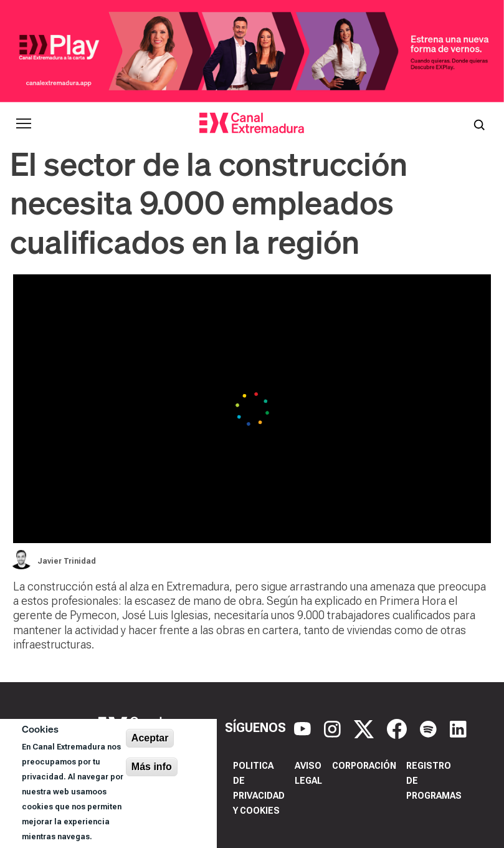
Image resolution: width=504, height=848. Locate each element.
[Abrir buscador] (479, 123)
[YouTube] (304, 728)
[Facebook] (398, 728)
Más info (152, 767)
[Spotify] (430, 728)
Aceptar (150, 738)
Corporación (364, 766)
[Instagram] (334, 728)
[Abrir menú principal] (24, 123)
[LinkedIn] (458, 728)
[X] (365, 728)
